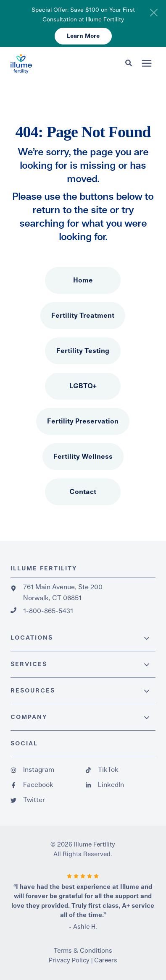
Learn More (83, 36)
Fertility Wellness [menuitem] (83, 457)
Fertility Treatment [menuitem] (83, 316)
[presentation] (147, 64)
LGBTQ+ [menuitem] (83, 386)
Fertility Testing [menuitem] (83, 351)
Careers (106, 960)
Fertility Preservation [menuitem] (83, 421)
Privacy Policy (69, 960)
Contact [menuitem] (83, 492)
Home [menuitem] (83, 280)
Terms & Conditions (83, 951)
